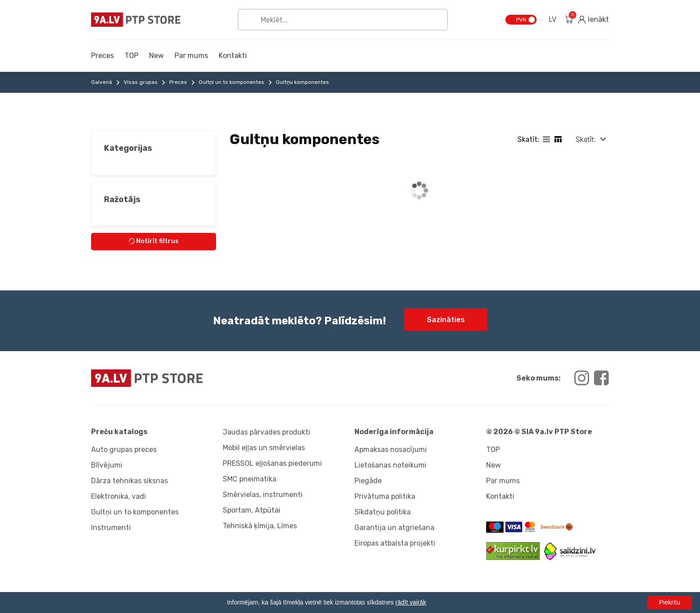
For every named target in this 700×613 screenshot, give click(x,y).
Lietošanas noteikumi (390, 465)
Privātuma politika (385, 496)
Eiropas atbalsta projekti (395, 543)
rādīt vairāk (411, 602)
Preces (102, 56)
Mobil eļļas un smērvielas (264, 448)
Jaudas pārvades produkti (267, 432)
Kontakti (233, 56)
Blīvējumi (107, 465)
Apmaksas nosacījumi (391, 449)
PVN (521, 20)
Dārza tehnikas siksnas (129, 481)
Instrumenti (111, 528)
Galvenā (102, 82)
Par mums (191, 56)
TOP (131, 56)
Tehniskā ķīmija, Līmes (260, 526)
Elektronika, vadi (119, 496)
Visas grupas (141, 82)
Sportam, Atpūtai (252, 510)
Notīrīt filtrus (153, 241)
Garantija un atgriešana (394, 528)
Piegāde (368, 481)
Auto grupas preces (124, 449)
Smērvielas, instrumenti (263, 495)
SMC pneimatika (250, 479)
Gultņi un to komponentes (231, 82)
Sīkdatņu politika (383, 512)
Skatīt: (585, 139)
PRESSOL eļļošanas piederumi (272, 463)
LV (552, 19)
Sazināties (446, 320)
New (156, 56)
